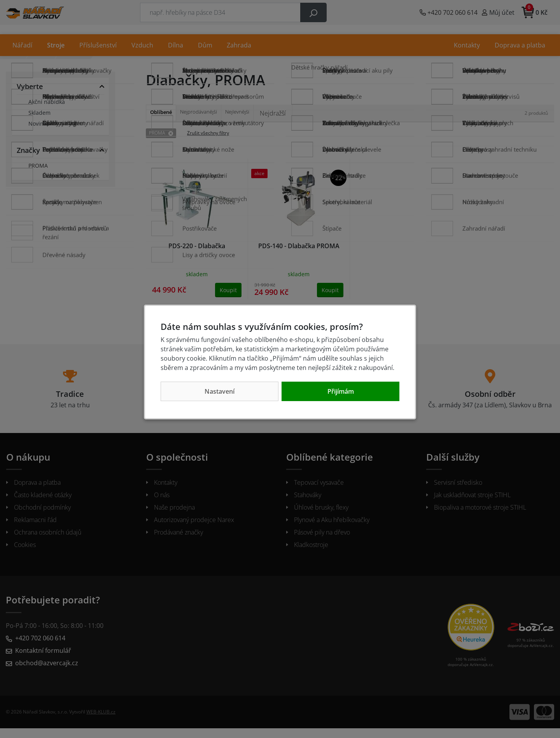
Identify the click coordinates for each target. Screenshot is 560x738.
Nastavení (220, 391)
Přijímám (341, 391)
